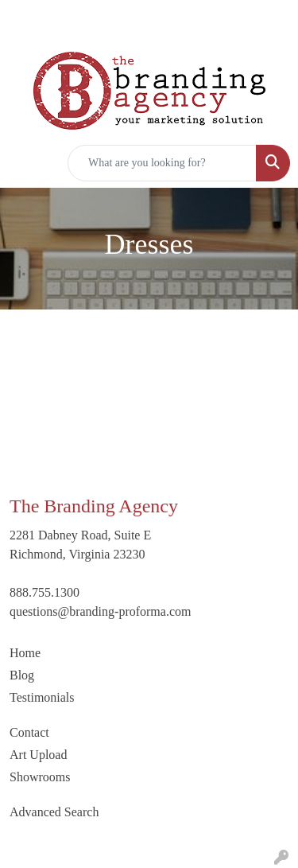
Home (25, 653)
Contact (29, 732)
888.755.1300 (45, 592)
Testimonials (42, 697)
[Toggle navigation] (25, 163)
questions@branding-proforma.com (100, 611)
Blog (22, 675)
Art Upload (38, 755)
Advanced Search (54, 812)
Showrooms (40, 777)
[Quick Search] (162, 163)
